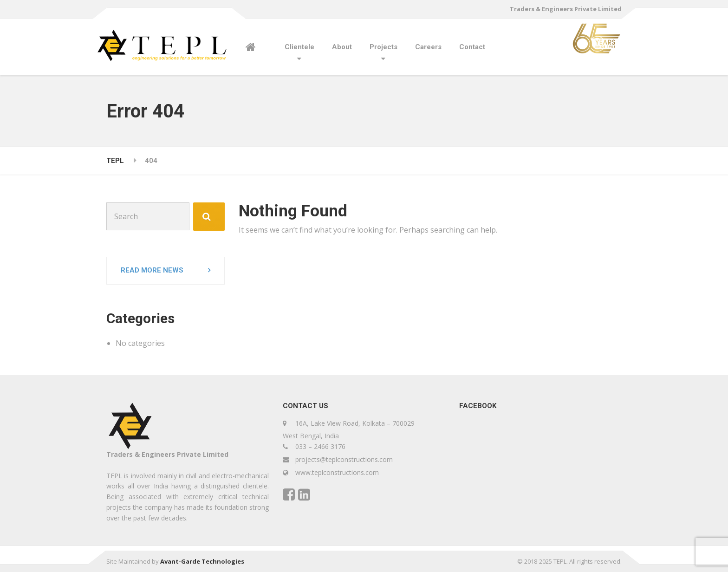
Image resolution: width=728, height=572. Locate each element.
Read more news (152, 270)
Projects (383, 47)
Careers (428, 47)
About (342, 47)
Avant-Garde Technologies (202, 561)
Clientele (299, 47)
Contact (472, 47)
